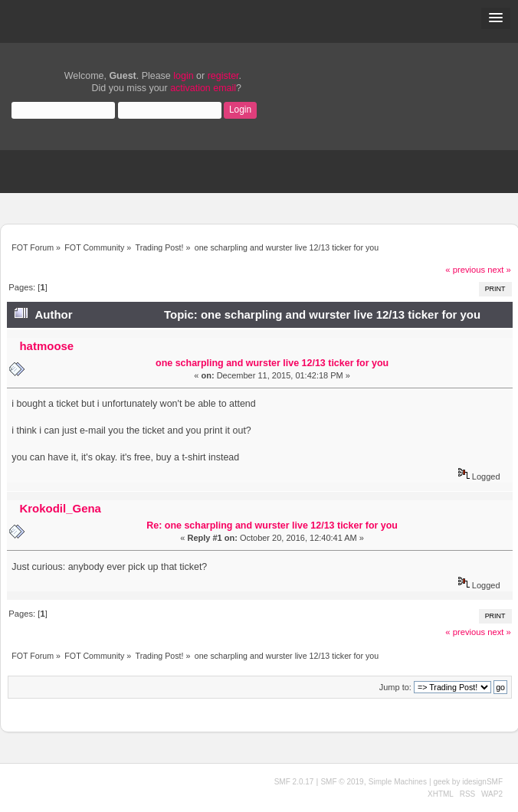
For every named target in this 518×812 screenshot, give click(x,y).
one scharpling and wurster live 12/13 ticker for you (272, 363)
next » (499, 270)
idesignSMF (482, 782)
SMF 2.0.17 (294, 782)
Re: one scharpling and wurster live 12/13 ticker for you (272, 526)
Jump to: (395, 687)
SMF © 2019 (342, 782)
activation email (203, 88)
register (223, 76)
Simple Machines (398, 782)
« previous (465, 270)
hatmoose (46, 346)
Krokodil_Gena (60, 508)
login (183, 76)
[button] (496, 18)
